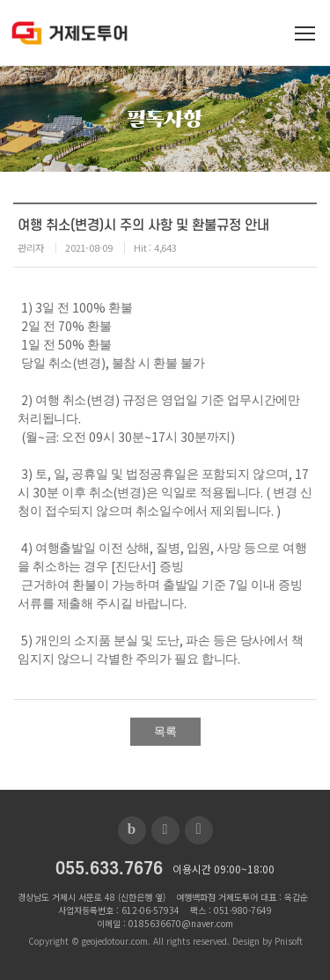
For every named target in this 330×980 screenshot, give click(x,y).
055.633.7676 (109, 869)
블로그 (132, 830)
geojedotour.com (115, 941)
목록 (165, 731)
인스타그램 (199, 830)
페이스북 (165, 830)
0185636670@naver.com (181, 923)
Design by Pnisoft (268, 941)
